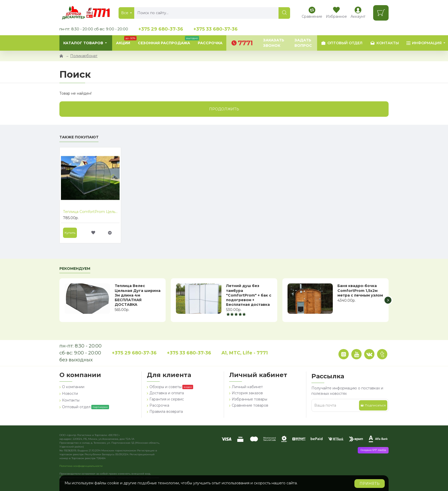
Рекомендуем (75, 269)
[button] (388, 300)
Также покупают (79, 137)
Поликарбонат (84, 56)
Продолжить (224, 109)
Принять (370, 484)
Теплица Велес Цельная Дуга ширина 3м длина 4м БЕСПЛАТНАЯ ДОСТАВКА (138, 295)
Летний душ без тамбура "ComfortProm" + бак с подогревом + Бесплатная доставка (249, 295)
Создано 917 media (373, 450)
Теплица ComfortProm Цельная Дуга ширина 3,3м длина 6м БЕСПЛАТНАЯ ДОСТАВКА (91, 212)
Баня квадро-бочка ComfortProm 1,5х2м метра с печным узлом (360, 290)
